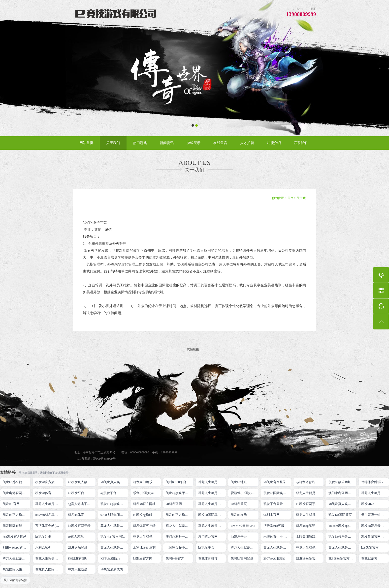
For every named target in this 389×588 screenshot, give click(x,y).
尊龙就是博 (369, 558)
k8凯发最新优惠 (112, 569)
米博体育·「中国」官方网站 (277, 537)
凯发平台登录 (273, 504)
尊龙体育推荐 (208, 558)
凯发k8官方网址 (144, 504)
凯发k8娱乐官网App (310, 558)
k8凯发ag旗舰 (143, 515)
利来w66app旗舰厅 (16, 547)
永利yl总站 (43, 547)
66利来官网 (272, 515)
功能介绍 (274, 143)
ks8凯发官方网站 (15, 537)
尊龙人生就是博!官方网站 (17, 558)
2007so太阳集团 (275, 558)
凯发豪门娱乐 (143, 482)
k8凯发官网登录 (275, 482)
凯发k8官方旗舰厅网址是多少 (180, 515)
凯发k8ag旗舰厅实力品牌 (114, 504)
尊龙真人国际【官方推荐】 (49, 569)
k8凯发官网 (174, 504)
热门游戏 (140, 143)
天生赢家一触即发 (374, 515)
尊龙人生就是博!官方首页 (49, 558)
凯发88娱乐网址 (340, 482)
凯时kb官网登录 (242, 558)
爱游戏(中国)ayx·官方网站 (245, 493)
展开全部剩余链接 (15, 580)
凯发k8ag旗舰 (306, 526)
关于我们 (113, 143)
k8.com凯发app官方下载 (342, 526)
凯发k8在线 (239, 515)
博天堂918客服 (274, 526)
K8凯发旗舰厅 (78, 558)
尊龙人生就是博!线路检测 (310, 493)
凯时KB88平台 (176, 482)
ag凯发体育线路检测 (310, 482)
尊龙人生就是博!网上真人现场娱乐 (49, 504)
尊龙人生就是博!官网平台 (277, 547)
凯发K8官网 (11, 504)
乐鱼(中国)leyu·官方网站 (147, 493)
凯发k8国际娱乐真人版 (277, 493)
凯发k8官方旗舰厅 (48, 482)
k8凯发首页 (239, 504)
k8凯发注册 (43, 537)
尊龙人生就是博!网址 (375, 493)
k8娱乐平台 (239, 537)
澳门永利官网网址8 (342, 493)
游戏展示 (194, 143)
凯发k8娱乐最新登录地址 (375, 526)
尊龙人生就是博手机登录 (310, 515)
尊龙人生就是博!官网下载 (245, 547)
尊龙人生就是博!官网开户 (310, 547)
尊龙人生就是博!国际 (114, 526)
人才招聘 (247, 143)
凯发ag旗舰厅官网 (178, 493)
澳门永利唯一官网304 (180, 537)
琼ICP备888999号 (105, 459)
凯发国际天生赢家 (16, 569)
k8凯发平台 (76, 493)
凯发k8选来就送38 (16, 482)
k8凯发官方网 (143, 558)
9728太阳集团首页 (113, 515)
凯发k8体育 (43, 493)
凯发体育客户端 (144, 526)
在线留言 (220, 143)
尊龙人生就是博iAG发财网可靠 (180, 526)
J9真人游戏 (76, 537)
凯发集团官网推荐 (374, 537)
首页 (291, 198)
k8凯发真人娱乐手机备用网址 (342, 504)
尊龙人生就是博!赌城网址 (82, 569)
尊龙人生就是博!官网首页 (147, 537)
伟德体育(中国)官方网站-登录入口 (375, 482)
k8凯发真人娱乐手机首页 (114, 482)
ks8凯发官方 (370, 547)
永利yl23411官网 (145, 547)
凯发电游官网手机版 (17, 493)
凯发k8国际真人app (212, 515)
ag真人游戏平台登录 (82, 504)
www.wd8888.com (243, 525)
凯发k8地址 (239, 482)
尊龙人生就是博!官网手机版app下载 (114, 547)
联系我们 (301, 143)
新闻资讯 (167, 143)
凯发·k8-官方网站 (113, 537)
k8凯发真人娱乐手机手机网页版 (82, 482)
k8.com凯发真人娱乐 (49, 515)
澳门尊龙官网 (208, 537)
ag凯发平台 (108, 493)
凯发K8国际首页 (340, 515)
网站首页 (86, 143)
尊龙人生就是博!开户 (212, 504)
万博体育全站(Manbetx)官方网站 (49, 526)
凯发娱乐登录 (78, 547)
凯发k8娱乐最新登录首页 (342, 537)
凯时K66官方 (175, 558)
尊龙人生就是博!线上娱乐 (212, 493)
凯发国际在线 (12, 526)
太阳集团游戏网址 (309, 537)
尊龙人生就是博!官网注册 (212, 526)
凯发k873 (368, 504)
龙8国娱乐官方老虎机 (342, 558)
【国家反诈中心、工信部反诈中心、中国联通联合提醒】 (180, 547)
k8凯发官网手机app (310, 504)
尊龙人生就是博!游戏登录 (212, 482)
